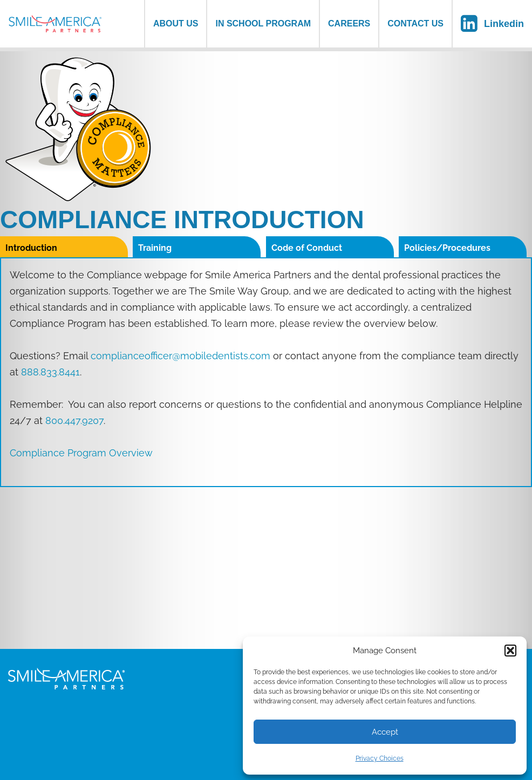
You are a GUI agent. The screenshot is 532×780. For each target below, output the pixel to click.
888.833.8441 (50, 372)
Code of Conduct (307, 248)
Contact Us (415, 23)
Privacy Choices (380, 758)
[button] (510, 651)
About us (176, 23)
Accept (385, 732)
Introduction (31, 248)
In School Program (263, 23)
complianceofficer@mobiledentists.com (180, 356)
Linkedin (504, 24)
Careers (349, 23)
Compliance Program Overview (81, 453)
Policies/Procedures (447, 248)
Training (155, 248)
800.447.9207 (74, 420)
